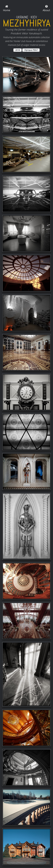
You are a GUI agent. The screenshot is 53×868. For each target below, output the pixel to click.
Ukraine (22, 17)
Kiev (34, 17)
